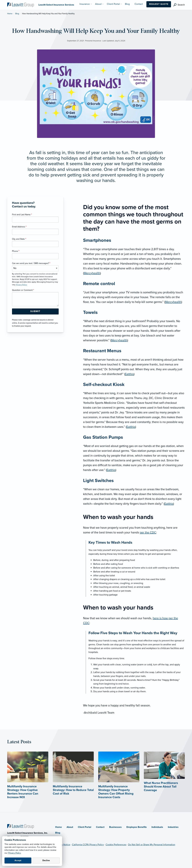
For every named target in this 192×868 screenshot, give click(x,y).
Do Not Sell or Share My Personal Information (152, 845)
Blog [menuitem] (127, 4)
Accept (18, 860)
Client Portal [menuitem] (113, 4)
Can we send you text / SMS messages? (31, 263)
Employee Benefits (137, 827)
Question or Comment (23, 290)
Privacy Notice (63, 845)
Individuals (157, 827)
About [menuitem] (98, 4)
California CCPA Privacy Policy (88, 845)
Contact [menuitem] (139, 4)
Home (10, 14)
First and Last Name (22, 215)
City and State (19, 239)
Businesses (115, 827)
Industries (173, 827)
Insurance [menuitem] (85, 4)
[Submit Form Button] (35, 311)
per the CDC (148, 533)
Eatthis (129, 374)
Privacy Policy (14, 853)
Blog (17, 14)
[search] (179, 5)
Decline (46, 860)
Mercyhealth (92, 273)
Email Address (19, 227)
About (70, 827)
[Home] (21, 826)
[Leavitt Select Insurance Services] (21, 5)
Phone (16, 251)
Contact (100, 827)
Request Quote (159, 4)
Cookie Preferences (116, 845)
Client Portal (85, 827)
